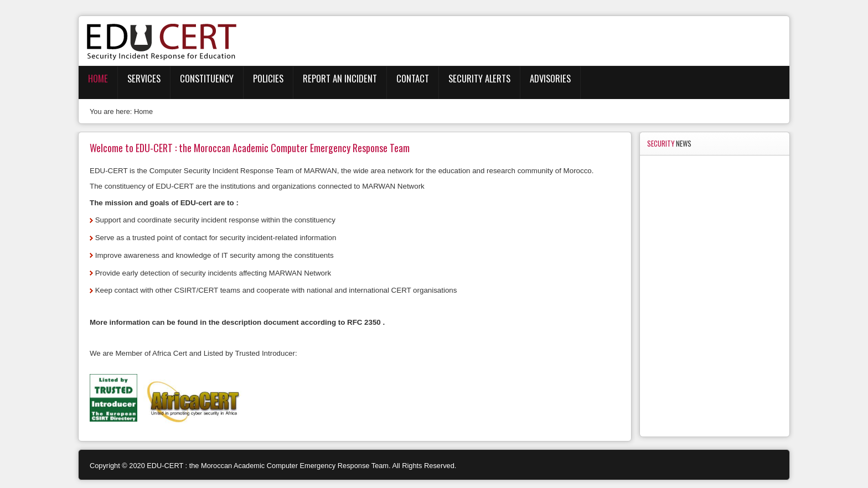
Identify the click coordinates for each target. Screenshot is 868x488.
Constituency (207, 78)
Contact (413, 78)
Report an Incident (340, 78)
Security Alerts (479, 78)
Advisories (550, 78)
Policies (268, 78)
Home (98, 78)
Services (144, 78)
